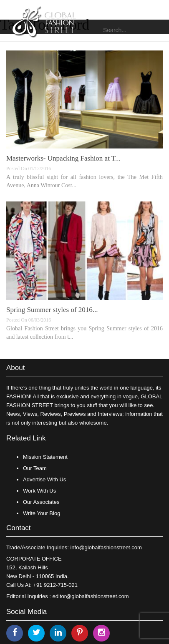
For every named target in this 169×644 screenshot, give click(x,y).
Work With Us (39, 491)
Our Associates (41, 502)
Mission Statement (45, 457)
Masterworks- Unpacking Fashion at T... (63, 158)
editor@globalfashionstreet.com (91, 596)
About (15, 368)
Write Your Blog (42, 513)
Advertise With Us (44, 479)
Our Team (35, 468)
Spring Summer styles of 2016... (52, 310)
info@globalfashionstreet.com (106, 547)
